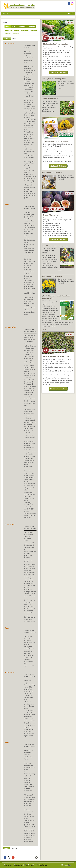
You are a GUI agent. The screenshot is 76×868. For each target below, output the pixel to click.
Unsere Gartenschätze (50, 98)
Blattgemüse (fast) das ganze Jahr (56, 44)
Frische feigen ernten (51, 215)
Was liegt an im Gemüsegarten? (54, 79)
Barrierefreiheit (42, 865)
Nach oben (7, 848)
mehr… (60, 88)
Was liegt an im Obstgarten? (53, 172)
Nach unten (7, 38)
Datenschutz (18, 865)
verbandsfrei (10, 327)
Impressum (8, 865)
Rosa (7, 204)
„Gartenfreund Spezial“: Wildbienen (56, 141)
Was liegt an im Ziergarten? (52, 276)
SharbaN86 (10, 43)
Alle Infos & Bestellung (58, 166)
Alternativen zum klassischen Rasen (57, 356)
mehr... (44, 329)
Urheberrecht (30, 865)
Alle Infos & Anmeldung (58, 72)
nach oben (67, 865)
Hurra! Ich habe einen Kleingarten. (55, 246)
